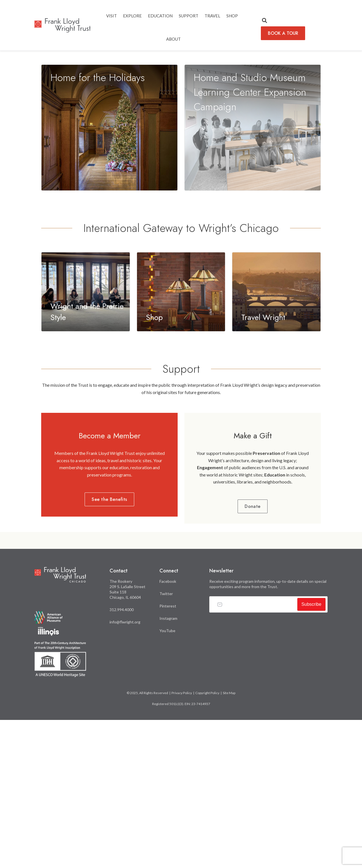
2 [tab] (323, 186)
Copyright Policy (207, 842)
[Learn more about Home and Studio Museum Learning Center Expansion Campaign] (253, 277)
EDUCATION (160, 16)
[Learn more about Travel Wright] (276, 440)
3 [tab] (331, 186)
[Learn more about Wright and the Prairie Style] (86, 440)
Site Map (229, 842)
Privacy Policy (182, 842)
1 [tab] (315, 186)
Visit (112, 16)
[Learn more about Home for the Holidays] (109, 277)
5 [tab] (348, 186)
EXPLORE (132, 16)
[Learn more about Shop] (181, 440)
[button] (264, 21)
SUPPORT (189, 16)
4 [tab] (340, 186)
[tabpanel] (181, 125)
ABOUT (173, 39)
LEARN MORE (59, 185)
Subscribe (311, 754)
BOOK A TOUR (283, 33)
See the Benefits (109, 649)
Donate (253, 656)
